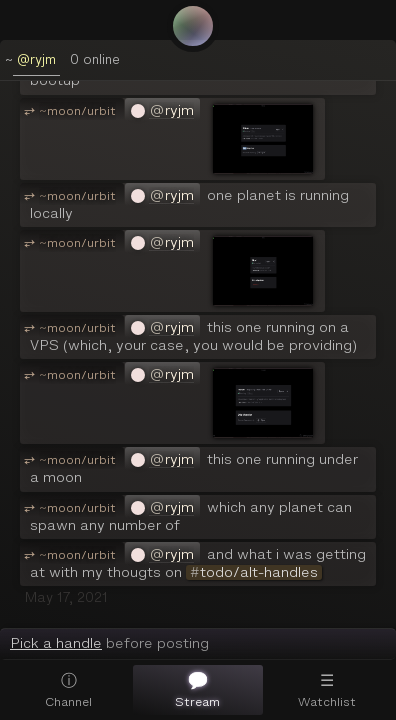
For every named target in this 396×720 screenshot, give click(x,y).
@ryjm (36, 59)
